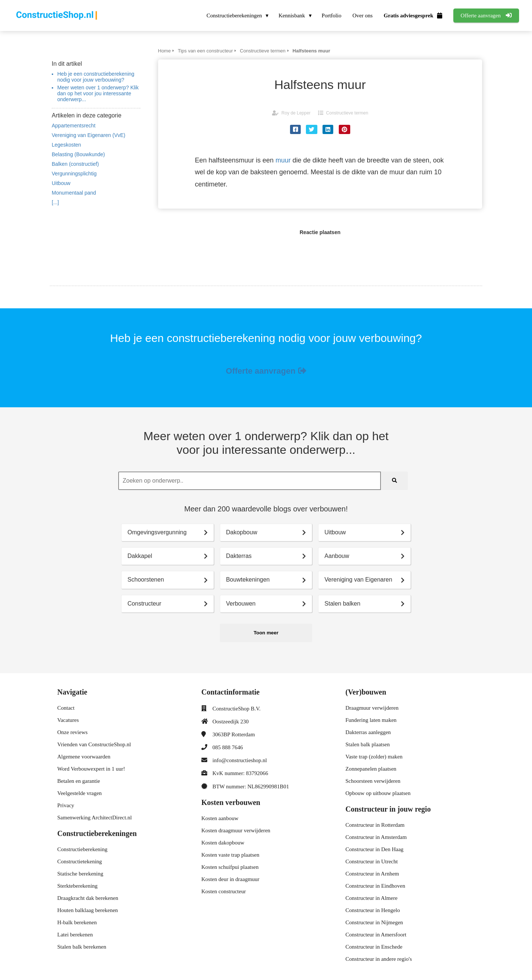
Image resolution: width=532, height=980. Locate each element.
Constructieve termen (347, 113)
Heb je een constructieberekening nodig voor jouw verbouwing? (96, 77)
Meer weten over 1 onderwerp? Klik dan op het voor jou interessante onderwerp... (98, 93)
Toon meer (266, 633)
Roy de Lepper (296, 113)
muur (283, 160)
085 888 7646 (228, 747)
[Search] (394, 481)
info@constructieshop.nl (240, 760)
